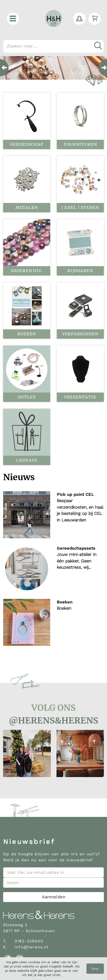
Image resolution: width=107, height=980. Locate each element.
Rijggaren (80, 271)
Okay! (95, 968)
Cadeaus (27, 460)
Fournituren (80, 144)
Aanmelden (54, 897)
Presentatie (80, 397)
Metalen (27, 207)
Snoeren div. (27, 271)
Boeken (27, 334)
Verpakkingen (80, 334)
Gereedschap (27, 144)
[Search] (53, 46)
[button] (13, 19)
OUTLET (27, 397)
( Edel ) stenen (80, 207)
